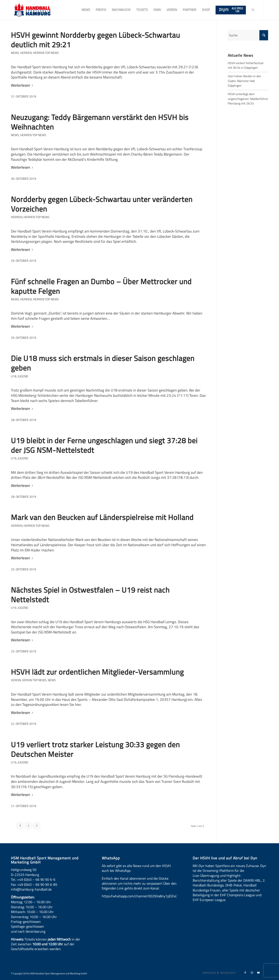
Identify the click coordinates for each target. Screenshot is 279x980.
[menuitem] (86, 10)
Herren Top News (46, 53)
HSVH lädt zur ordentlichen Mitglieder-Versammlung (97, 672)
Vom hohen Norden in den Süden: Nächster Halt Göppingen (244, 81)
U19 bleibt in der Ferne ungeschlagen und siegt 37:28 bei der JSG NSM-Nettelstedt (104, 445)
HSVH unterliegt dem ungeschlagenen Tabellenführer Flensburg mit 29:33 (248, 99)
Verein (16, 680)
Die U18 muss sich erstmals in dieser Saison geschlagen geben (103, 363)
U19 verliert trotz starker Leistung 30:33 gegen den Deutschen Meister (95, 749)
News (15, 53)
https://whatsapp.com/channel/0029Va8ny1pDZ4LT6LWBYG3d (148, 896)
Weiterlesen (23, 85)
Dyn (202, 866)
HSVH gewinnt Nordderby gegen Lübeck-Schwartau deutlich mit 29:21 (95, 40)
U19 (14, 458)
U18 (14, 376)
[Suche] (253, 10)
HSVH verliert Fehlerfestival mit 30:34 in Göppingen (246, 65)
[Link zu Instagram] (252, 973)
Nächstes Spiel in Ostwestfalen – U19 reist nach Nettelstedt (90, 595)
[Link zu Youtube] (258, 973)
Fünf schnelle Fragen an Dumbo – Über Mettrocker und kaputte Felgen (101, 286)
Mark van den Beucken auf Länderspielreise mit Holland (102, 517)
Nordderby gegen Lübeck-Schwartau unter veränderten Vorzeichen (102, 204)
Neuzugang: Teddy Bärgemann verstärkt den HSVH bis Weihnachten (100, 122)
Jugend (23, 376)
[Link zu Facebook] (245, 973)
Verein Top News (34, 680)
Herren (26, 53)
